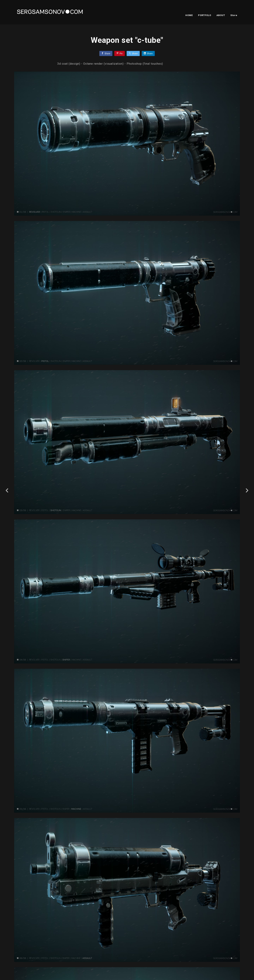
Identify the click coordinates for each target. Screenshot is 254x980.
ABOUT (221, 15)
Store (234, 15)
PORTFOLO (205, 15)
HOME (189, 15)
